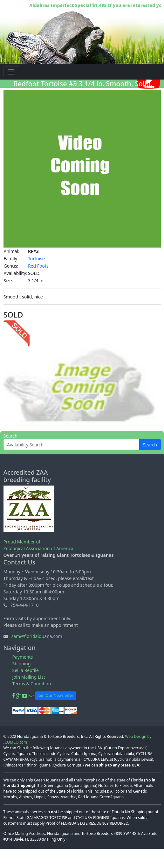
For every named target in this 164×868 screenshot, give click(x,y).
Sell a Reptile (26, 670)
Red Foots (38, 266)
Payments (23, 657)
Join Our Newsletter (56, 695)
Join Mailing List (29, 677)
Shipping (22, 664)
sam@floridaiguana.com (37, 636)
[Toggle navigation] (11, 72)
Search (150, 445)
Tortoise (36, 259)
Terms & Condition (32, 684)
